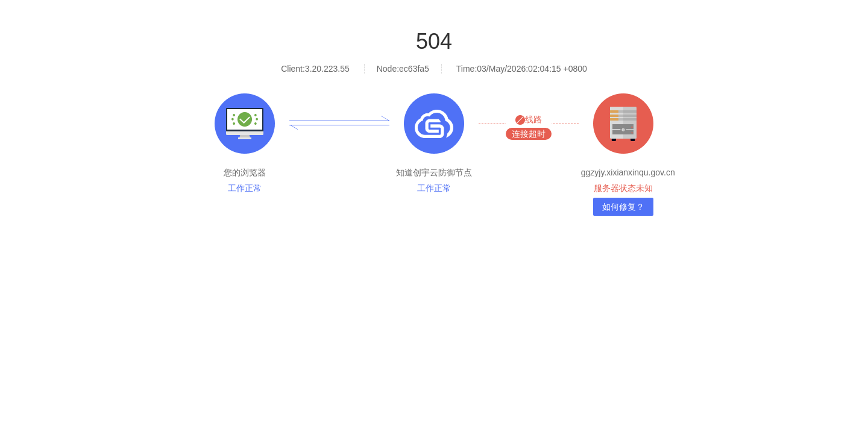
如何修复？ (623, 207)
